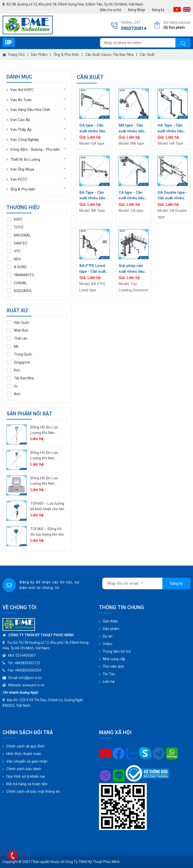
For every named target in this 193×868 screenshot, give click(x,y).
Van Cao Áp (20, 120)
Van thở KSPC (22, 90)
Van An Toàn (21, 100)
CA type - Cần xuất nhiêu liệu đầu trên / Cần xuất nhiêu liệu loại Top (132, 196)
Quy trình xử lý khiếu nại (26, 776)
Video (108, 644)
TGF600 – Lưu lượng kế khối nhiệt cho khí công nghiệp (47, 507)
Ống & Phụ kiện (66, 55)
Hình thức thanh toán (24, 754)
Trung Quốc (19, 354)
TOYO (15, 227)
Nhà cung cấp (114, 659)
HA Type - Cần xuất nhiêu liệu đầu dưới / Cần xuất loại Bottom (172, 128)
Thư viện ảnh (113, 666)
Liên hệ (109, 682)
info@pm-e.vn (30, 678)
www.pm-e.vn (33, 685)
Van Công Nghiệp (25, 140)
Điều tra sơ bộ (111, 10)
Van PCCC (19, 179)
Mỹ (13, 346)
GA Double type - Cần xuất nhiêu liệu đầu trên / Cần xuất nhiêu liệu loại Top (173, 196)
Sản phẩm (39, 55)
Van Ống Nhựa (22, 169)
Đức (13, 370)
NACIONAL (19, 235)
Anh (13, 394)
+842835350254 (28, 670)
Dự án (108, 636)
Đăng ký (158, 10)
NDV (14, 259)
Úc (12, 386)
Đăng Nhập (137, 10)
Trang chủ (14, 55)
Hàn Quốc (18, 323)
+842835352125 (27, 663)
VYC (14, 251)
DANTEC (17, 243)
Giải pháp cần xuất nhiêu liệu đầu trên (132, 269)
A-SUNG (17, 267)
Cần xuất (147, 55)
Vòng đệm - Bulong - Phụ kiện (35, 149)
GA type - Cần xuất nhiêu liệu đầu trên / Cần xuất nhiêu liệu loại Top (92, 128)
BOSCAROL (19, 291)
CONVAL (17, 283)
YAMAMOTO (20, 275)
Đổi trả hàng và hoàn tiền (27, 784)
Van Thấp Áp (21, 130)
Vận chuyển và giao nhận (27, 761)
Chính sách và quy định (25, 746)
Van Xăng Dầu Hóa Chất (30, 110)
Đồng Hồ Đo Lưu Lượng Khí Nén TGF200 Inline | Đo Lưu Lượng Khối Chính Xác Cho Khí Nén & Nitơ (46, 481)
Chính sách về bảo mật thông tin (33, 792)
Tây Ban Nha (20, 378)
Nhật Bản (17, 330)
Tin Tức (109, 674)
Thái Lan (17, 338)
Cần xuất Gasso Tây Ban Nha (109, 55)
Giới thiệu (110, 621)
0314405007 (26, 655)
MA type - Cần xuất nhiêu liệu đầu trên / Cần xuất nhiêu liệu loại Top (132, 128)
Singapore (18, 362)
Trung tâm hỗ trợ (117, 651)
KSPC (15, 219)
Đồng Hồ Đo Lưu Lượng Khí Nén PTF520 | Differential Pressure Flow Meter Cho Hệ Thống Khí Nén (47, 430)
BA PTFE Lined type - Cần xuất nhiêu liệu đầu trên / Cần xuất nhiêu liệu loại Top (93, 269)
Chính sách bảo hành (24, 769)
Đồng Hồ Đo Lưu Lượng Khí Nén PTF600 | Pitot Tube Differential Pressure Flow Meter (47, 456)
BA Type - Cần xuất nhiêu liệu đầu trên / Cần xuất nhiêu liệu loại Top (92, 196)
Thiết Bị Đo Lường (25, 160)
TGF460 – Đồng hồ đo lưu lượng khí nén (47, 532)
